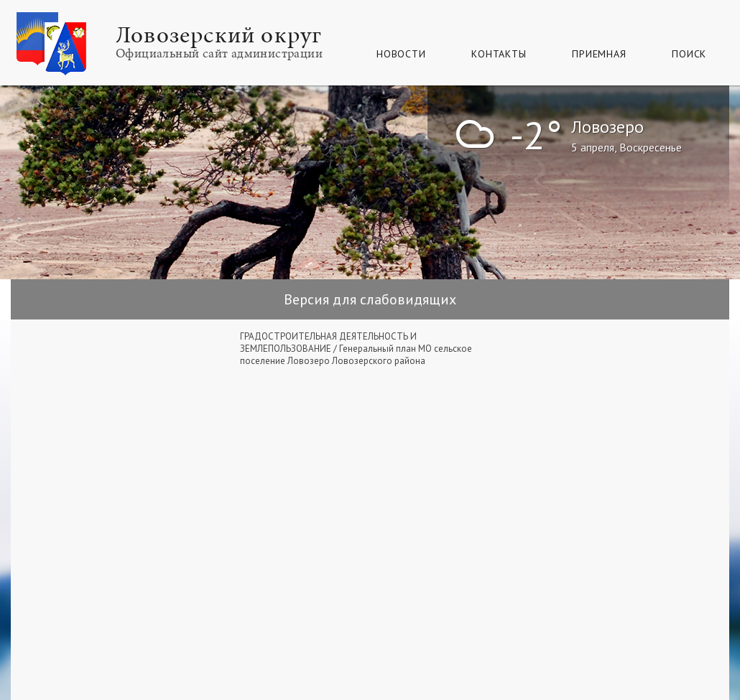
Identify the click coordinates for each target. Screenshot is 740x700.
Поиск (689, 54)
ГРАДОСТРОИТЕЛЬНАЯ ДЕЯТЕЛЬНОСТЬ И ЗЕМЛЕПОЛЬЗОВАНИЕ (328, 342)
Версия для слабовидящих (370, 299)
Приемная (599, 54)
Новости (401, 54)
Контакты (499, 54)
